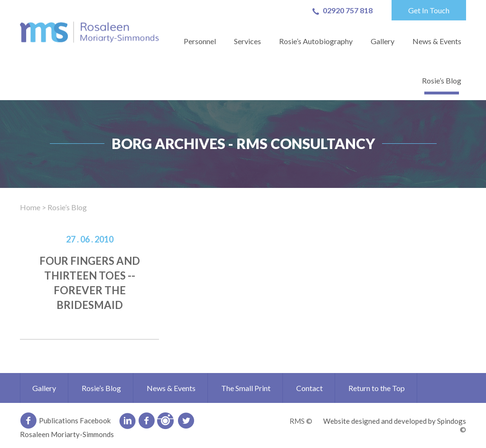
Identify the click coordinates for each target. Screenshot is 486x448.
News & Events (437, 41)
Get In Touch (429, 10)
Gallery (383, 41)
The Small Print (246, 388)
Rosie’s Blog (442, 80)
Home (30, 207)
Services (248, 41)
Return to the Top (377, 388)
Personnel (200, 41)
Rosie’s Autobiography (316, 41)
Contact (309, 388)
